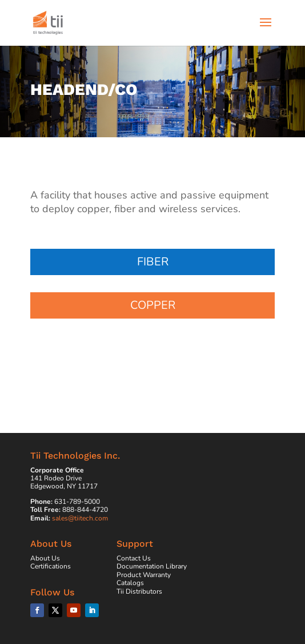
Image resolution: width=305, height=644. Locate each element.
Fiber (153, 262)
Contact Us (134, 558)
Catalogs (130, 583)
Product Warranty (144, 575)
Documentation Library (152, 566)
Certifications (51, 566)
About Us (45, 558)
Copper (153, 305)
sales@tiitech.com (80, 518)
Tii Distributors (139, 591)
